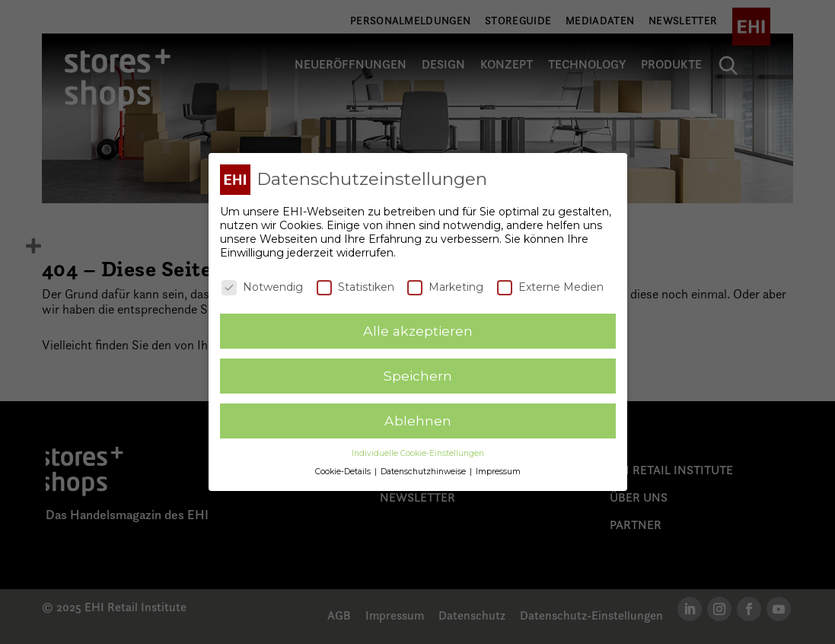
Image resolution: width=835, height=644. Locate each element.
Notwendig (262, 284)
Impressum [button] (498, 469)
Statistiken (355, 284)
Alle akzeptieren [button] (418, 328)
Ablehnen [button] (418, 418)
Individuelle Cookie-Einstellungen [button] (418, 450)
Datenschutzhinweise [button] (424, 469)
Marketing (445, 284)
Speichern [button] (418, 373)
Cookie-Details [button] (344, 469)
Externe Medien (550, 284)
